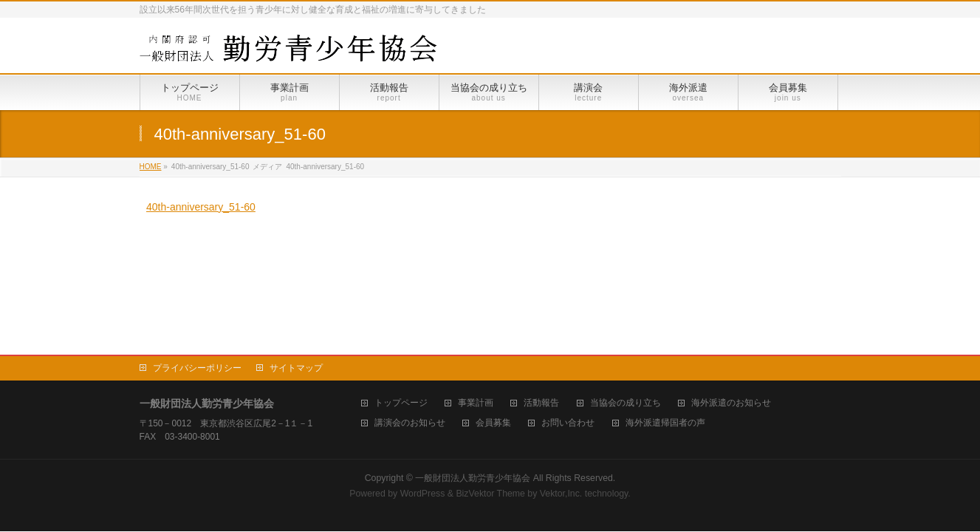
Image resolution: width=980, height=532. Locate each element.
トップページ (401, 403)
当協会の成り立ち (626, 403)
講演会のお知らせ (410, 423)
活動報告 (541, 403)
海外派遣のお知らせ (731, 403)
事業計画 (476, 403)
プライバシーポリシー (197, 368)
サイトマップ (296, 368)
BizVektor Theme (490, 494)
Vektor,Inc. (561, 494)
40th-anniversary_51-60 (201, 207)
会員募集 (493, 423)
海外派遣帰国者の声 (665, 423)
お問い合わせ (568, 423)
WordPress (423, 494)
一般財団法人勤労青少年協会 (473, 478)
